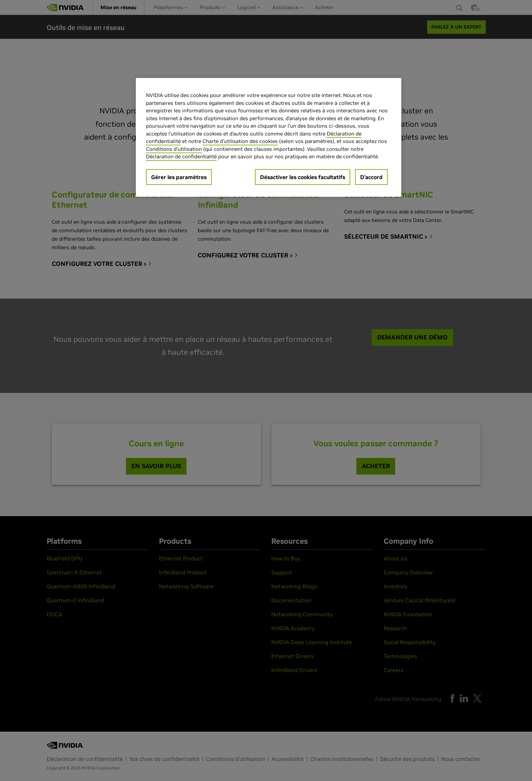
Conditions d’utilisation (174, 149)
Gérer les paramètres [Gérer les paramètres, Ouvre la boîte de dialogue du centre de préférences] (179, 177)
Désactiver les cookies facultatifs (303, 177)
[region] (269, 137)
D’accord (371, 177)
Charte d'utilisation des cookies (240, 141)
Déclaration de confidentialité (181, 156)
